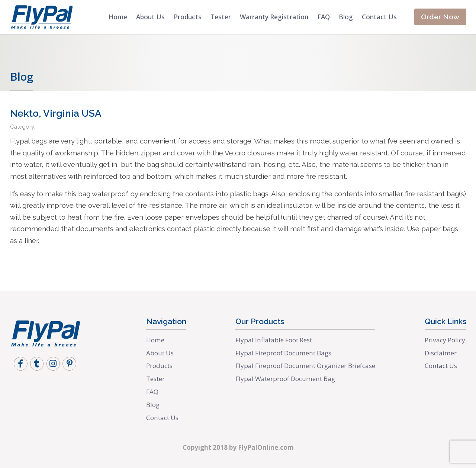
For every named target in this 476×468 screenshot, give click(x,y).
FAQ (320, 17)
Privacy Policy (445, 340)
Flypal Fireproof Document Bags (283, 353)
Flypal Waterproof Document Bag (286, 379)
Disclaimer (441, 353)
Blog (342, 17)
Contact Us (376, 17)
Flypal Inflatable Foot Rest (274, 340)
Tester (217, 17)
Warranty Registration (271, 17)
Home (114, 17)
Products (184, 17)
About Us (147, 17)
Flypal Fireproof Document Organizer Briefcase (305, 366)
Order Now (439, 17)
